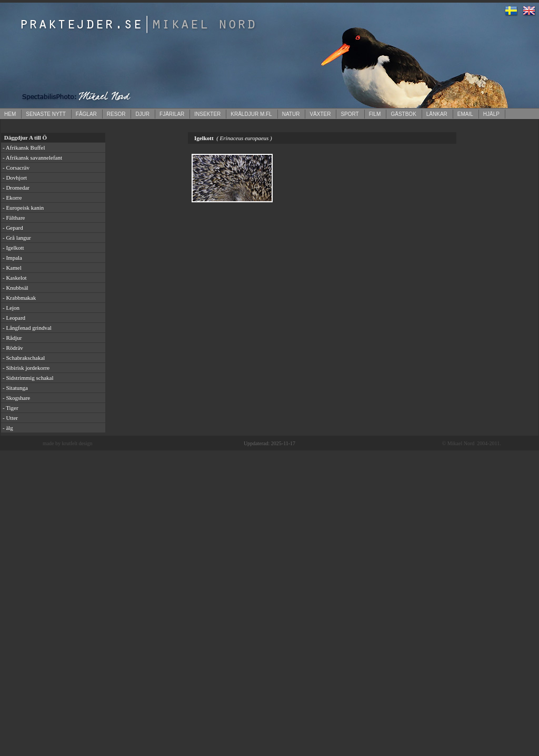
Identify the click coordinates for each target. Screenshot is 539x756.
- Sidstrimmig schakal (28, 378)
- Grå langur (17, 238)
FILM (375, 114)
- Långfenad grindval (27, 328)
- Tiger (11, 408)
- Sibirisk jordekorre (26, 368)
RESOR (116, 114)
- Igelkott (13, 248)
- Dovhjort (15, 178)
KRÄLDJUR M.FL (251, 114)
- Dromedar (16, 188)
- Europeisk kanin (23, 208)
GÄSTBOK (403, 114)
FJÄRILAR (172, 114)
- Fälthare (14, 218)
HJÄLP (491, 114)
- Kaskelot (15, 278)
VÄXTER (320, 114)
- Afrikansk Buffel (24, 148)
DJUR (142, 114)
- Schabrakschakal (24, 358)
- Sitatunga (15, 388)
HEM (10, 114)
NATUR (291, 114)
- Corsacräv (16, 168)
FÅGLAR (86, 114)
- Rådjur (12, 338)
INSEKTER (207, 114)
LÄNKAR (437, 114)
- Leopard (14, 318)
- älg (8, 428)
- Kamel (12, 268)
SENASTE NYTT (46, 114)
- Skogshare (16, 398)
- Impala (12, 258)
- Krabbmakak (19, 298)
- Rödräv (13, 348)
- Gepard (13, 228)
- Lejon (11, 308)
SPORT (350, 114)
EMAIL (465, 114)
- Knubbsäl (16, 288)
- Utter (10, 418)
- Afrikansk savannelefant (32, 158)
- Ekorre (12, 198)
